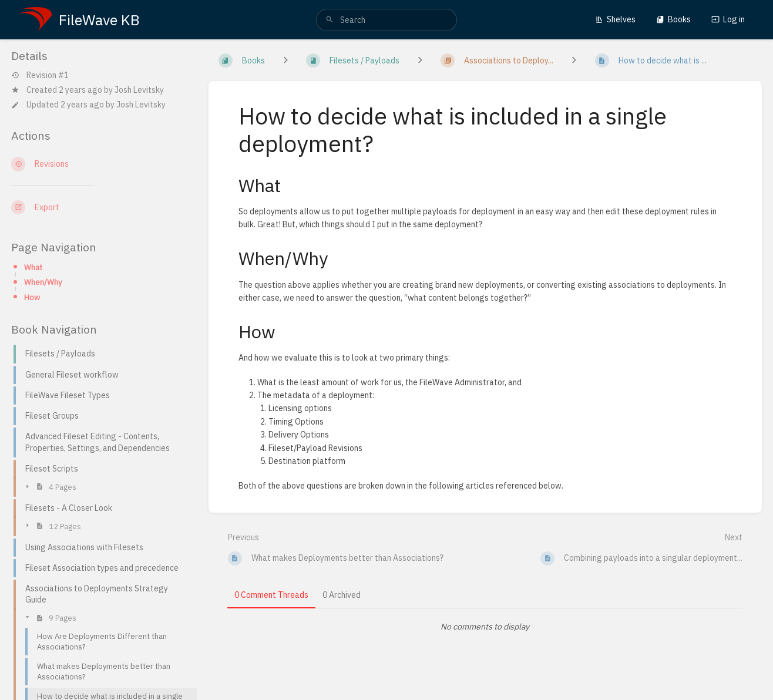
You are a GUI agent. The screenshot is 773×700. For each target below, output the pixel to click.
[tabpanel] (485, 627)
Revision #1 (40, 75)
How (32, 297)
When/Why (43, 282)
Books (673, 19)
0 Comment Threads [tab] (271, 595)
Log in (728, 19)
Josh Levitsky (139, 90)
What (33, 267)
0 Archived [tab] (342, 595)
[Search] (330, 20)
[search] (387, 20)
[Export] (100, 207)
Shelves (615, 19)
